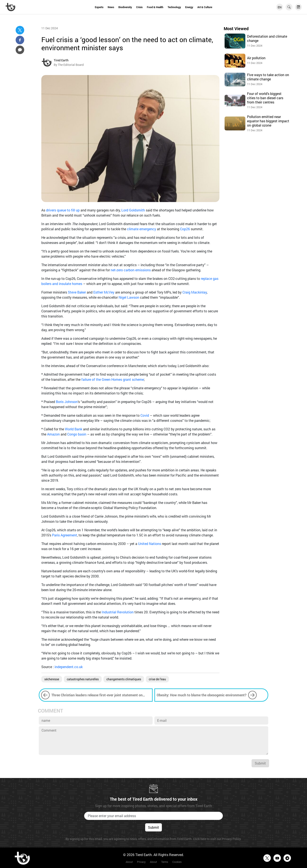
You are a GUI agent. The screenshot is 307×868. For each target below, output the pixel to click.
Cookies (177, 862)
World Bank (74, 429)
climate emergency (142, 229)
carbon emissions (137, 270)
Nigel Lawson (129, 297)
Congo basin (77, 434)
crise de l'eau (157, 679)
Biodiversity (125, 7)
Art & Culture (205, 7)
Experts (99, 7)
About (129, 862)
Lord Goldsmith (133, 210)
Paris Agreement (65, 535)
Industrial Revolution (118, 612)
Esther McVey (104, 292)
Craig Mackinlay (195, 292)
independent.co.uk (69, 667)
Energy (189, 7)
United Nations (150, 544)
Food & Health (155, 7)
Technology (174, 7)
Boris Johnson (67, 402)
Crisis (139, 7)
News (111, 7)
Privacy (141, 862)
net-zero (117, 270)
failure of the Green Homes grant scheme (113, 379)
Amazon (53, 434)
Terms (165, 862)
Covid (145, 415)
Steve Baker (77, 292)
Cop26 (185, 229)
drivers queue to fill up (63, 210)
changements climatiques (124, 679)
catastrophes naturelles (83, 679)
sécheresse (52, 679)
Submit (260, 763)
